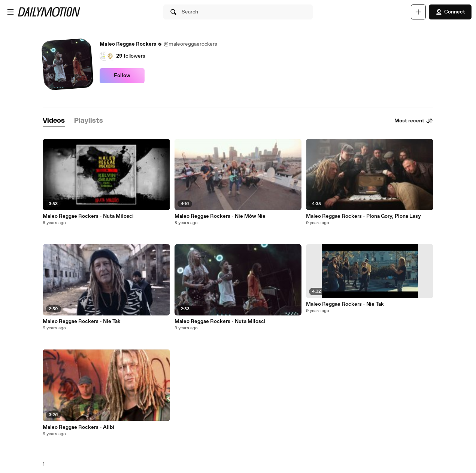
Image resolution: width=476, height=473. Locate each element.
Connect (450, 12)
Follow (122, 76)
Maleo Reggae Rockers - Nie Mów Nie (220, 216)
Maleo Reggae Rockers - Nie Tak (82, 321)
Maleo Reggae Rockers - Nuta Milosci (88, 216)
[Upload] (418, 12)
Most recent (414, 121)
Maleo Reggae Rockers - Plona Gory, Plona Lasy (363, 216)
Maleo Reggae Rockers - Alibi (78, 427)
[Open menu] (10, 12)
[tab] (54, 121)
